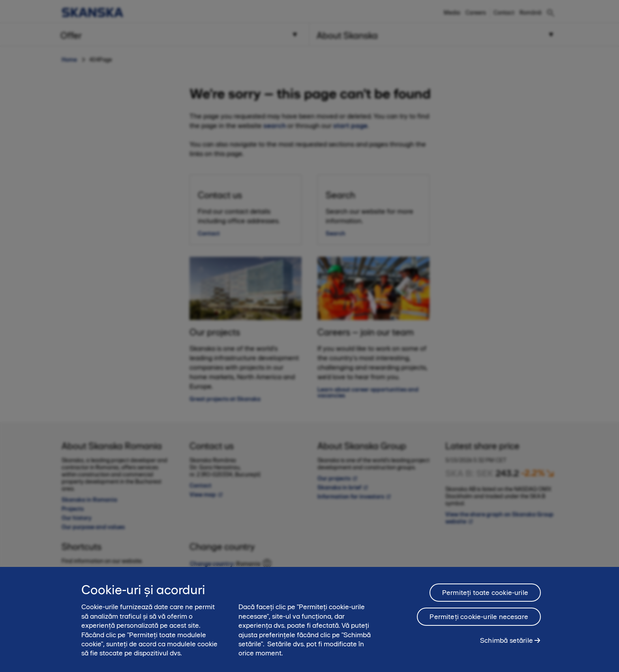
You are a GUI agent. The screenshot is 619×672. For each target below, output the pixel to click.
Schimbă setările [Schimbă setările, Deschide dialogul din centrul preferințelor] (506, 644)
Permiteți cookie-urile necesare (479, 620)
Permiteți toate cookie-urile (485, 596)
